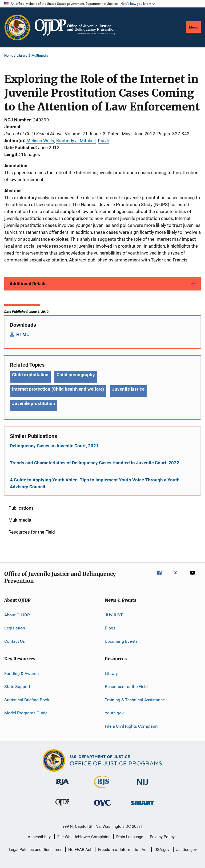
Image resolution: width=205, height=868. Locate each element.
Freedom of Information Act (123, 850)
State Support (17, 687)
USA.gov (162, 850)
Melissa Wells (40, 141)
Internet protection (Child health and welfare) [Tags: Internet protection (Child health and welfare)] (58, 389)
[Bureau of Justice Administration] (63, 786)
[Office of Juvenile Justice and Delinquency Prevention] (62, 807)
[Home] (75, 27)
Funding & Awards (21, 673)
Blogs (110, 628)
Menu (193, 27)
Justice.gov (186, 850)
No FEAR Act (80, 850)
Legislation (15, 628)
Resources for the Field (126, 687)
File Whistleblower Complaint (83, 837)
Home (9, 56)
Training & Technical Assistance (135, 700)
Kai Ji (103, 141)
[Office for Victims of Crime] (102, 807)
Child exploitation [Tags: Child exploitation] (30, 375)
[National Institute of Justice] (143, 786)
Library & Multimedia (32, 56)
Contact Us (15, 641)
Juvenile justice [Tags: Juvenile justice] (128, 389)
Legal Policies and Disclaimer (35, 850)
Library (111, 673)
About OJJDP (17, 615)
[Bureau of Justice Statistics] (103, 789)
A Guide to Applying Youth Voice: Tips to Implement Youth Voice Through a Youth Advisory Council (95, 483)
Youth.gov (114, 713)
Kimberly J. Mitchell (76, 141)
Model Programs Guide (26, 713)
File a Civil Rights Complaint (131, 726)
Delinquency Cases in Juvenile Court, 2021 (54, 446)
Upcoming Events (121, 641)
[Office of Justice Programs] (17, 27)
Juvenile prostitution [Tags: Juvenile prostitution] (34, 403)
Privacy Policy (162, 837)
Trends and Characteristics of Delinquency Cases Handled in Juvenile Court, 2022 (95, 463)
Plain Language (130, 837)
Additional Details (28, 284)
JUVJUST (114, 615)
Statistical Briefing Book (27, 700)
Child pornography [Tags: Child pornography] (76, 375)
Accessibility (39, 837)
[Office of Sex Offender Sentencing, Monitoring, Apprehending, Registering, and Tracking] (142, 806)
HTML (23, 334)
